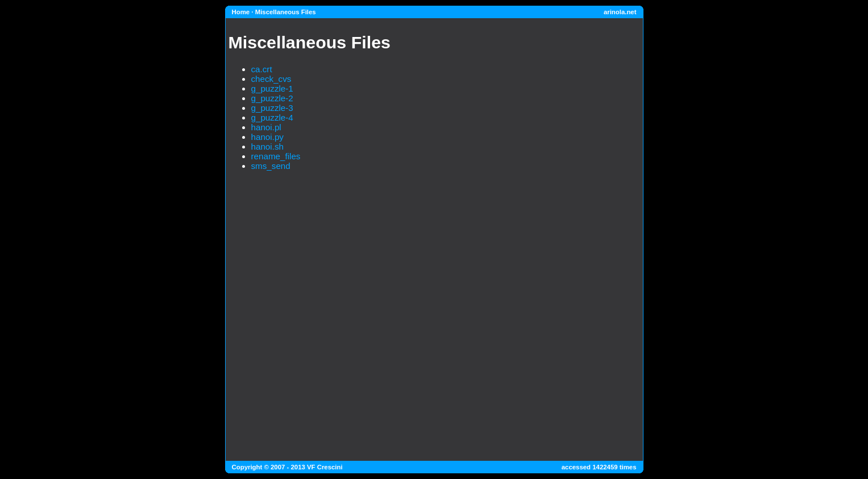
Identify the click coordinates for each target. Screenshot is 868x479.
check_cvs (271, 79)
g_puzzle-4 (272, 117)
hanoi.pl (266, 127)
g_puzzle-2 (272, 98)
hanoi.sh (267, 146)
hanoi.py (267, 137)
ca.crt (262, 69)
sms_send (271, 166)
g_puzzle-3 (272, 108)
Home (241, 12)
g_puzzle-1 (272, 88)
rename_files (276, 156)
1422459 (605, 467)
